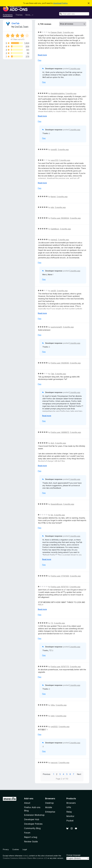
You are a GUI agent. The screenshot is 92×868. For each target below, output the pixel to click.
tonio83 (54, 149)
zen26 (53, 291)
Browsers (71, 803)
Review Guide (31, 842)
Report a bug (31, 837)
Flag (40, 60)
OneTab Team (21, 27)
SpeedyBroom (57, 504)
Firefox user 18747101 (60, 587)
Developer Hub (32, 819)
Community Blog (32, 828)
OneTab (15, 23)
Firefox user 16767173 (60, 667)
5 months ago (68, 32)
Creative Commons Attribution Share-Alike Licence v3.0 (25, 858)
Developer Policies (33, 824)
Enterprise (50, 812)
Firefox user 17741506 (60, 576)
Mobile (49, 807)
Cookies (16, 849)
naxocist (54, 763)
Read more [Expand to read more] (42, 55)
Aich (52, 443)
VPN (69, 807)
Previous (47, 774)
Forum (27, 833)
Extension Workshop (34, 815)
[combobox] (74, 14)
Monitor (70, 816)
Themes (19, 15)
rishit (53, 716)
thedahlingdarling (58, 93)
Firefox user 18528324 (60, 218)
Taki (52, 374)
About (27, 803)
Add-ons (29, 798)
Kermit (53, 197)
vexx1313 (55, 160)
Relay (69, 812)
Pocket (70, 821)
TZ (52, 623)
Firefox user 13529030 (60, 363)
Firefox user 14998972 (60, 432)
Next (79, 774)
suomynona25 (56, 327)
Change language (73, 855)
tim (52, 515)
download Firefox (60, 3)
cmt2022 (54, 727)
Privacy (6, 849)
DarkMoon (55, 229)
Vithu (53, 705)
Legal (25, 849)
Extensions (8, 15)
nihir (52, 207)
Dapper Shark (56, 32)
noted (25, 856)
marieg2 (54, 240)
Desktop (49, 803)
